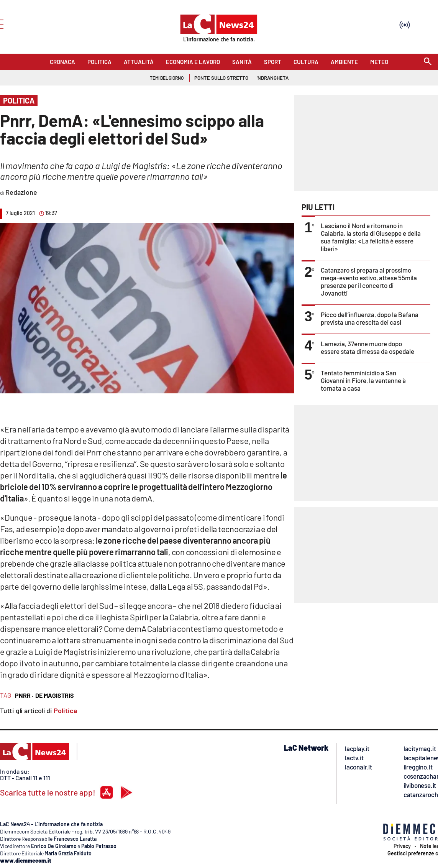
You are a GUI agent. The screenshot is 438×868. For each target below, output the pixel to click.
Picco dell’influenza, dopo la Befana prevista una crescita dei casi (370, 318)
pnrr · (24, 695)
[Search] (428, 62)
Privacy (402, 846)
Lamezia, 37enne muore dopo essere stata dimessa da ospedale (367, 347)
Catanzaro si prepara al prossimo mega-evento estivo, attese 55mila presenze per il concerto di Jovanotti (369, 281)
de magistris (55, 695)
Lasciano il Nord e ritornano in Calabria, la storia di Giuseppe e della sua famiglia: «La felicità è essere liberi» (371, 237)
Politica (65, 710)
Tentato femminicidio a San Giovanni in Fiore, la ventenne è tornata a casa (363, 380)
